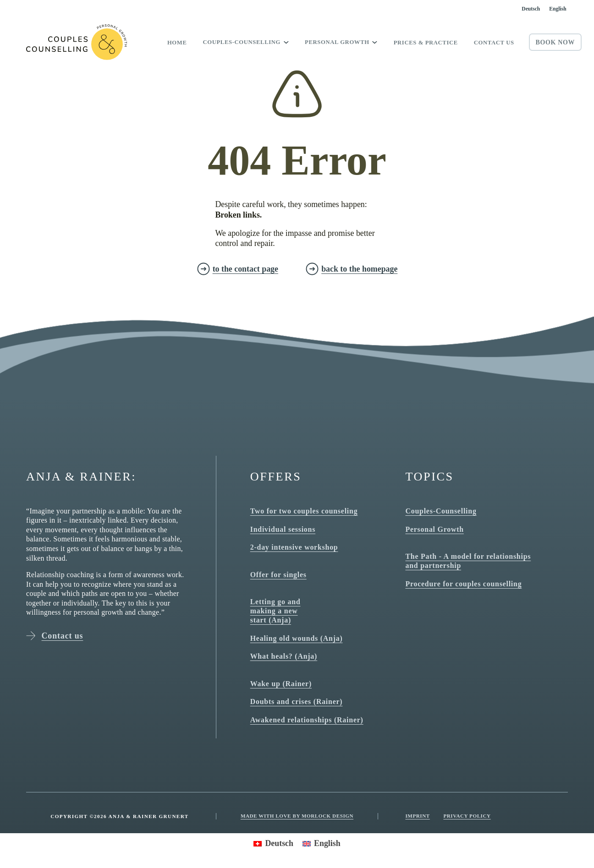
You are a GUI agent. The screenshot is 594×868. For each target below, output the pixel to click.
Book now (555, 42)
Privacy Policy (467, 816)
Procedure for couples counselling (463, 584)
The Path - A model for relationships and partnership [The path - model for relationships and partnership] (468, 561)
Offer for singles (278, 575)
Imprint (417, 816)
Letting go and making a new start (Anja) (275, 611)
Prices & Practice (426, 43)
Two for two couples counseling (304, 511)
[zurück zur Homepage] (351, 269)
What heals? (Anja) (284, 656)
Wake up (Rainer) (281, 684)
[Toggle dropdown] (286, 42)
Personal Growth (434, 529)
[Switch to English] (558, 9)
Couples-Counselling (242, 42)
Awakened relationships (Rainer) (307, 720)
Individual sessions (283, 529)
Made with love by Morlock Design (297, 816)
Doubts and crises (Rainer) (297, 701)
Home (177, 43)
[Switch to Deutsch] (531, 9)
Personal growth (337, 42)
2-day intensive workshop (294, 547)
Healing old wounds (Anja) (297, 638)
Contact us (494, 43)
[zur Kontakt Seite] (237, 269)
